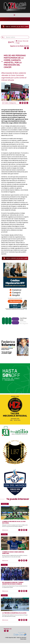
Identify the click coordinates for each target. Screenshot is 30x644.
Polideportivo (13, 103)
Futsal (4, 534)
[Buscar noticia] (17, 37)
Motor (4, 595)
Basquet (5, 504)
